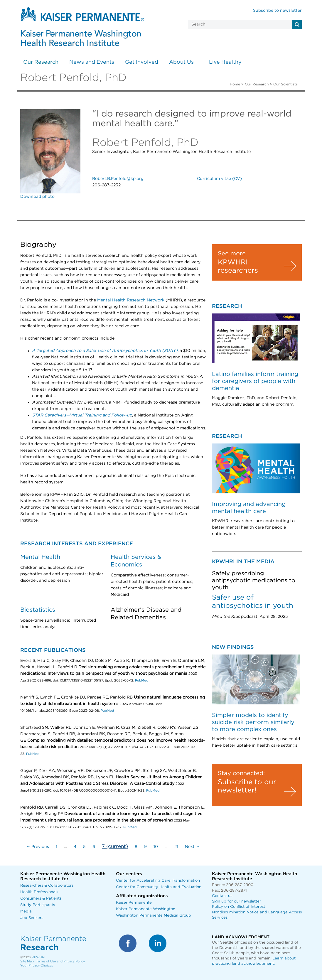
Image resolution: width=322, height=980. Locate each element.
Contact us (222, 896)
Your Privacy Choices (37, 965)
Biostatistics (38, 610)
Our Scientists (285, 84)
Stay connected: (241, 773)
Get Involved (142, 62)
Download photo (37, 197)
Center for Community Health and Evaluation (159, 887)
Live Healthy (225, 62)
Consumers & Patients (41, 899)
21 (176, 847)
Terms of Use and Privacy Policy (60, 961)
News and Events (92, 62)
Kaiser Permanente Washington (146, 909)
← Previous (38, 847)
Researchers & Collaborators (47, 886)
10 (156, 847)
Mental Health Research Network (131, 300)
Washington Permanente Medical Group (154, 916)
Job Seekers (32, 918)
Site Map (27, 961)
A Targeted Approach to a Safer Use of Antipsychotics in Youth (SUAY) (105, 351)
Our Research (41, 62)
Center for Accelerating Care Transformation (158, 881)
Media (26, 911)
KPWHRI (38, 957)
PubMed (142, 680)
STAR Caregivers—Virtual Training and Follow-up (82, 415)
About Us (181, 62)
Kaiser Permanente (134, 903)
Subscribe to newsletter (277, 11)
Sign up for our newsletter (236, 901)
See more (232, 254)
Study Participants (38, 905)
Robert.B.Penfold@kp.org (118, 179)
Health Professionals (39, 892)
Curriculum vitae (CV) (219, 179)
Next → (192, 847)
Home (235, 84)
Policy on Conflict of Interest (238, 907)
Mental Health (40, 557)
